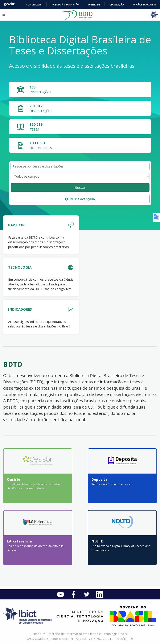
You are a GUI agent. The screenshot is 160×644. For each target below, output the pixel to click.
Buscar (80, 187)
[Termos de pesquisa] (80, 166)
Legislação (117, 5)
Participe (94, 5)
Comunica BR (34, 5)
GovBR (9, 4)
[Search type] (80, 177)
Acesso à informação (65, 5)
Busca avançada (80, 199)
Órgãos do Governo (146, 5)
